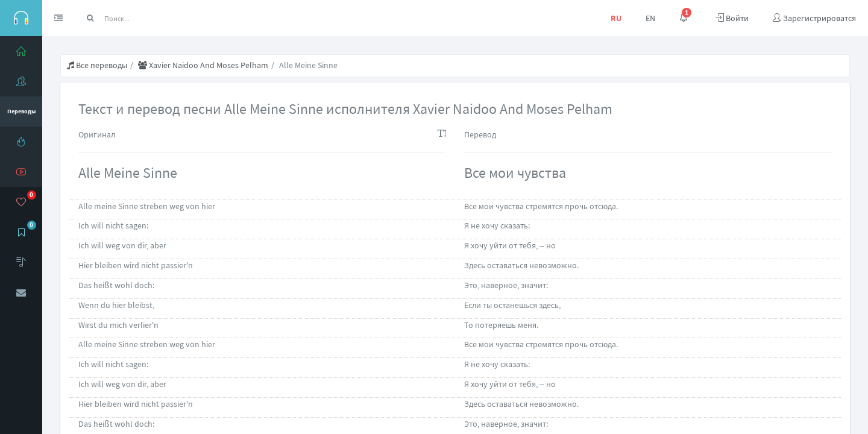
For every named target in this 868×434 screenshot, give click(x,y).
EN (650, 18)
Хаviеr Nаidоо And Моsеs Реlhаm (203, 65)
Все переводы (97, 65)
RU (616, 18)
